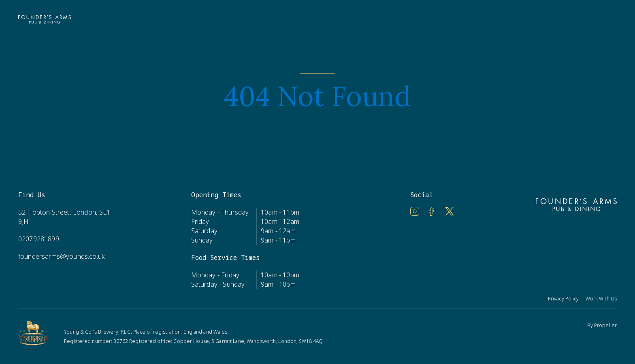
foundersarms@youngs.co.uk (62, 256)
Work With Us (601, 299)
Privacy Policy (564, 299)
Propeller (605, 325)
